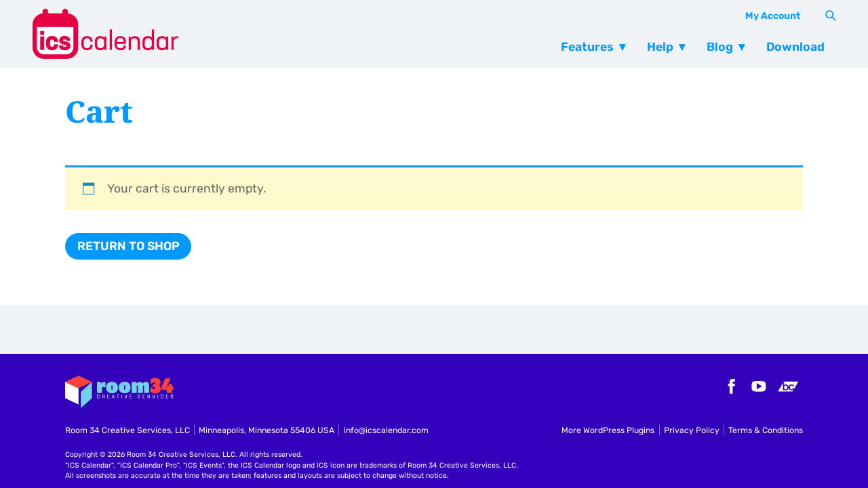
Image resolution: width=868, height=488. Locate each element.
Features (587, 47)
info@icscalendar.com (386, 430)
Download (795, 47)
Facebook (730, 386)
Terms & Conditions (766, 430)
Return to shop (129, 246)
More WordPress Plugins (608, 430)
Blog (720, 47)
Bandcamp (788, 386)
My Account (773, 16)
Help (660, 47)
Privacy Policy (692, 430)
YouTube (759, 386)
